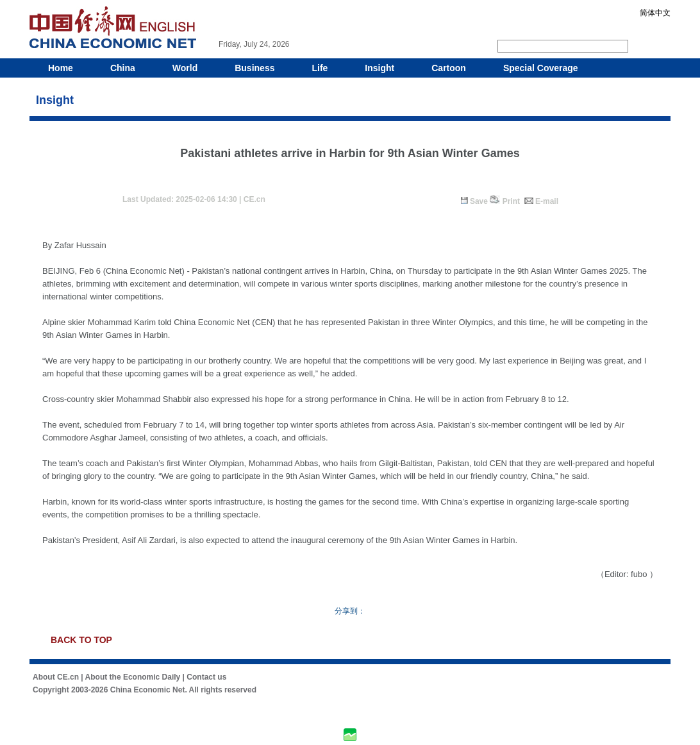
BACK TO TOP (81, 640)
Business (254, 68)
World (185, 68)
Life (320, 68)
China (123, 68)
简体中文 (655, 13)
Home (61, 68)
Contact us (206, 677)
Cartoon (449, 68)
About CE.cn (56, 677)
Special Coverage (541, 68)
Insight (379, 68)
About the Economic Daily (133, 677)
